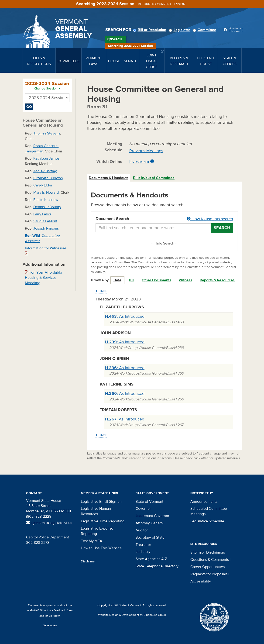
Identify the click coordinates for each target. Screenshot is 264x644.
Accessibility (201, 581)
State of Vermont (149, 502)
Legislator (180, 30)
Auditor (142, 530)
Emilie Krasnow (46, 200)
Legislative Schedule (207, 521)
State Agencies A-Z (151, 559)
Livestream (139, 162)
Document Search (164, 219)
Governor (143, 509)
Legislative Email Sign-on (101, 502)
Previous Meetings (146, 151)
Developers (50, 625)
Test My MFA (92, 541)
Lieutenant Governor (152, 516)
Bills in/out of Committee (154, 178)
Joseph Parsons (46, 228)
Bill (132, 280)
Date (117, 280)
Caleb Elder (43, 185)
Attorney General (150, 523)
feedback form (63, 610)
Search (116, 39)
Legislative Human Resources (96, 511)
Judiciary (143, 552)
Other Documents (156, 280)
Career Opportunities (207, 567)
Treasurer (143, 545)
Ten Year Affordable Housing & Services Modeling (43, 278)
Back (101, 291)
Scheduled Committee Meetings (209, 511)
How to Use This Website (101, 548)
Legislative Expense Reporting (97, 531)
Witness (185, 280)
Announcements (204, 502)
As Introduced (125, 316)
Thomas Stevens (47, 133)
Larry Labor (42, 214)
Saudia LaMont (45, 221)
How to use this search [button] (210, 219)
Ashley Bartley (45, 171)
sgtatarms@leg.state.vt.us (49, 523)
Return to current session (162, 4)
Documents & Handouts (109, 178)
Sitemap (197, 552)
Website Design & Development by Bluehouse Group (132, 615)
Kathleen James (46, 158)
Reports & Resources (217, 280)
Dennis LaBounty (47, 207)
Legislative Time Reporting (103, 521)
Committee (205, 30)
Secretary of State (150, 537)
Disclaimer (88, 561)
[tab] (109, 178)
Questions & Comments (210, 560)
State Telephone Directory (157, 566)
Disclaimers (216, 552)
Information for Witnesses (46, 251)
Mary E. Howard (46, 193)
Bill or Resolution (150, 30)
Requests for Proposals (209, 574)
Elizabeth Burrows (48, 178)
